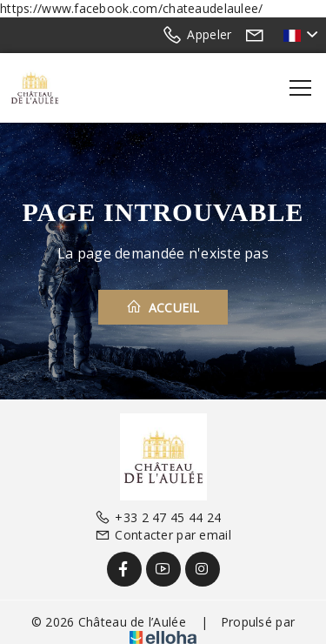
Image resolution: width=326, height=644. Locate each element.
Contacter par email (163, 535)
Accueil (163, 307)
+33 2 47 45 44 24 (158, 517)
